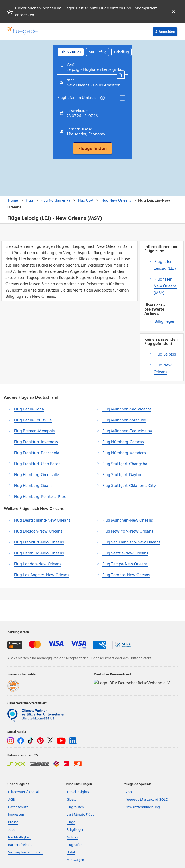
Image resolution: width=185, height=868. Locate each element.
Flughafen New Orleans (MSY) (165, 286)
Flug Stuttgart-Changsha (125, 464)
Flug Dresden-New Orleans (38, 531)
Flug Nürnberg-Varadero (124, 453)
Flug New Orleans (163, 369)
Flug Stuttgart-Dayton (122, 475)
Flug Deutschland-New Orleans (42, 521)
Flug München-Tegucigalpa (127, 431)
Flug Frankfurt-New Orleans (39, 542)
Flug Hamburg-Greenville (37, 475)
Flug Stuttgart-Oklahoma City (129, 486)
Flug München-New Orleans (128, 521)
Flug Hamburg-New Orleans (39, 553)
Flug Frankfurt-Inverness (36, 442)
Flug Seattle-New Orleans (125, 553)
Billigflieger (164, 322)
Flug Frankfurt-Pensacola (37, 453)
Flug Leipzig (165, 354)
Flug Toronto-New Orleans (126, 575)
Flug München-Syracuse (124, 420)
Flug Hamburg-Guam (33, 486)
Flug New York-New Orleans (128, 531)
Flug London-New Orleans (38, 564)
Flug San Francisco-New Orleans (131, 542)
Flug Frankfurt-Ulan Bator (37, 464)
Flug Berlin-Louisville (33, 420)
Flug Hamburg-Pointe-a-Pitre (40, 497)
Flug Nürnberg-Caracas (123, 442)
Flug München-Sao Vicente (127, 409)
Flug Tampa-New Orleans (125, 564)
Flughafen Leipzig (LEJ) (165, 265)
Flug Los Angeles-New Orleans (42, 575)
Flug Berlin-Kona (29, 409)
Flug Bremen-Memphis (34, 431)
